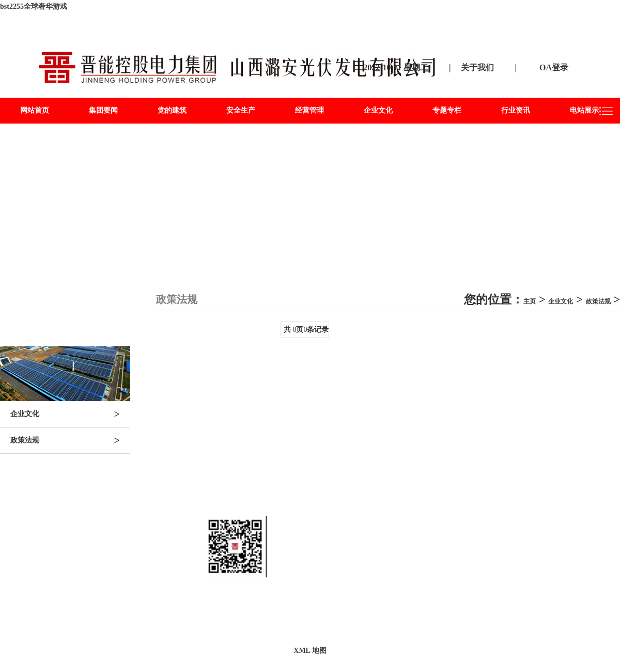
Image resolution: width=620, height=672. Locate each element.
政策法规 (70, 440)
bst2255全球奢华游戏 (34, 6)
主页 (530, 301)
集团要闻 (103, 110)
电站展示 (584, 110)
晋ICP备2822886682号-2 (394, 614)
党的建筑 (172, 110)
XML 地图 (310, 651)
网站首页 (35, 110)
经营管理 (309, 110)
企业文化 (378, 110)
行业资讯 (516, 110)
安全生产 (241, 110)
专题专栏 (447, 110)
